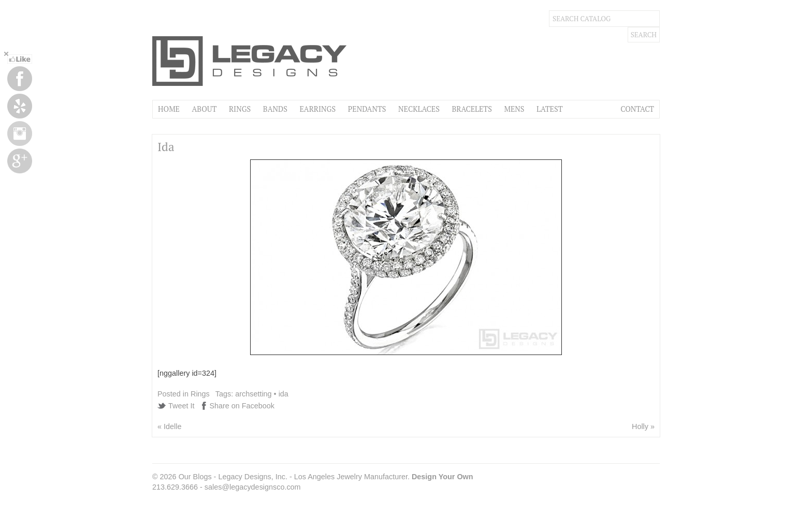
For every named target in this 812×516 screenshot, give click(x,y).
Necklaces (419, 109)
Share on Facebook (242, 406)
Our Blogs (195, 477)
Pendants (367, 109)
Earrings (317, 109)
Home (169, 109)
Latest (549, 109)
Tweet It (181, 406)
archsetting (253, 394)
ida (284, 394)
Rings (240, 109)
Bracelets (472, 109)
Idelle (172, 426)
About (204, 109)
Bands (275, 109)
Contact (637, 109)
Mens (514, 109)
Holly (640, 426)
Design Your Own (443, 477)
